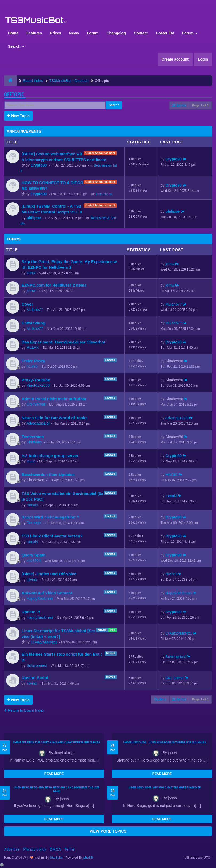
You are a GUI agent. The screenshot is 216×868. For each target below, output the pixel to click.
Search (16, 46)
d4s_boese (175, 678)
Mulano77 (35, 310)
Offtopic (14, 94)
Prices (55, 33)
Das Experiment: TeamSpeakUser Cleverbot (63, 342)
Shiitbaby (34, 442)
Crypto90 (39, 165)
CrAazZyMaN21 (44, 642)
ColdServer (36, 404)
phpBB (88, 858)
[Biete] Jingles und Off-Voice (49, 574)
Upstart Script (35, 678)
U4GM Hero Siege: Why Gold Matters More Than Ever (165, 787)
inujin (31, 461)
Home (13, 33)
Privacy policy (35, 849)
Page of (200, 105)
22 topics (179, 105)
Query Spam (33, 555)
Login (203, 59)
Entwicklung (33, 323)
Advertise (12, 849)
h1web (32, 366)
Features (34, 33)
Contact (141, 33)
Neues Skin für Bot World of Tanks (55, 418)
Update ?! (31, 612)
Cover (27, 304)
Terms (70, 849)
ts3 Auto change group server (50, 456)
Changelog (116, 33)
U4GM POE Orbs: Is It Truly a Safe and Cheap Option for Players (57, 742)
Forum (93, 33)
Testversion (33, 437)
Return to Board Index (24, 710)
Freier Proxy (33, 361)
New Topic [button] (18, 116)
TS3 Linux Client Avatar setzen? (52, 536)
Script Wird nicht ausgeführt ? (50, 517)
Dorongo (34, 523)
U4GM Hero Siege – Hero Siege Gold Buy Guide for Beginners (165, 742)
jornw (31, 273)
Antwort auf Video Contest (47, 593)
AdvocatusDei (38, 423)
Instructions (104, 194)
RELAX (33, 347)
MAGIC (171, 475)
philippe (34, 218)
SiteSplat (56, 858)
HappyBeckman (40, 599)
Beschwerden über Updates (48, 475)
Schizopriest (37, 665)
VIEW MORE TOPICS (108, 831)
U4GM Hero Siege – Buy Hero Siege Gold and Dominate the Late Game (57, 789)
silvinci (32, 580)
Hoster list (165, 33)
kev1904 (34, 561)
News (74, 33)
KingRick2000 (38, 385)
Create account (175, 59)
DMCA (55, 849)
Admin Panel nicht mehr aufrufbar (54, 399)
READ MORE (54, 774)
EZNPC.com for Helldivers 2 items (54, 285)
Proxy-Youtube (36, 380)
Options (160, 699)
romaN (32, 505)
